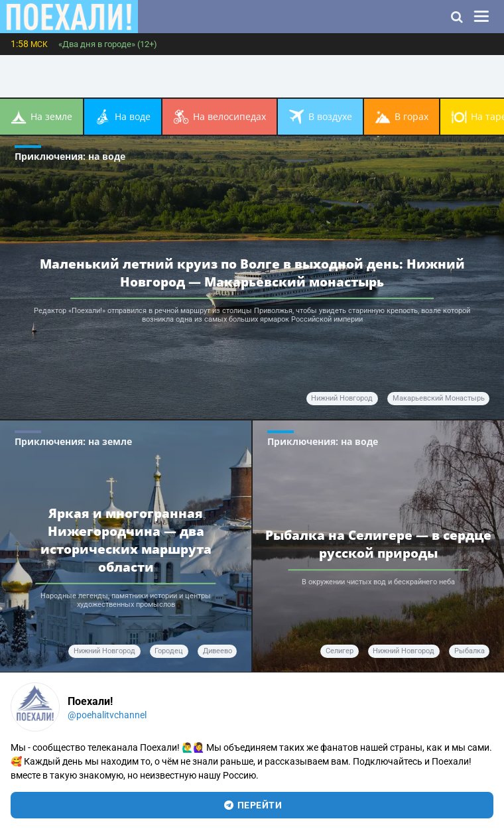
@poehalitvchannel (107, 715)
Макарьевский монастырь (439, 398)
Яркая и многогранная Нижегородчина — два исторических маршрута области (126, 540)
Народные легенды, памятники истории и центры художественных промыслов (126, 600)
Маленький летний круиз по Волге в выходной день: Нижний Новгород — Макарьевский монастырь (252, 272)
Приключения (70, 156)
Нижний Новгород (342, 398)
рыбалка (470, 651)
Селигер (340, 651)
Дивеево (218, 651)
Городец (169, 651)
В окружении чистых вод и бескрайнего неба (378, 583)
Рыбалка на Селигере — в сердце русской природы (378, 544)
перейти (252, 805)
